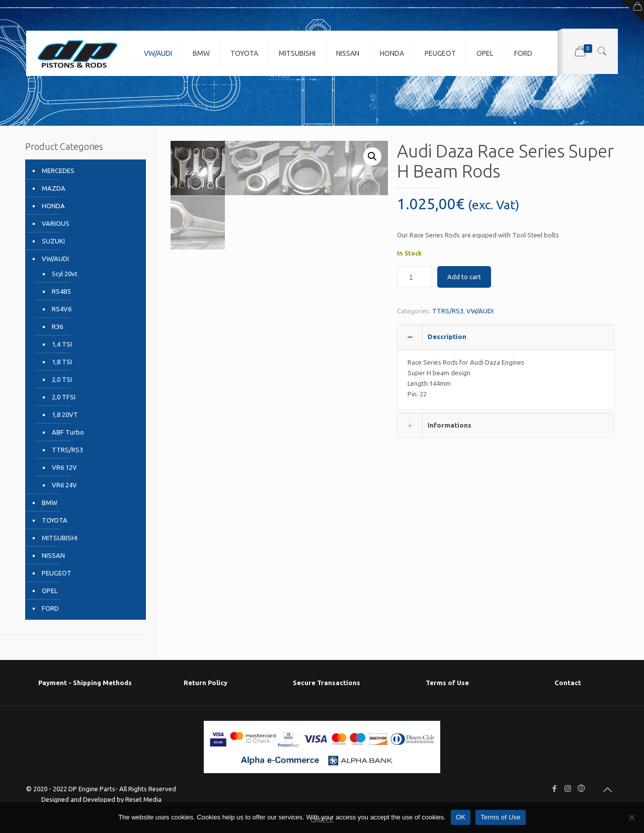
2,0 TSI (62, 379)
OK (461, 817)
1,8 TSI (62, 362)
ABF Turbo (68, 432)
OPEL (50, 591)
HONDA (53, 206)
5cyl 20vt (65, 274)
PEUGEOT (57, 573)
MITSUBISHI (60, 538)
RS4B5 (61, 291)
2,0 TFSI (64, 397)
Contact (568, 683)
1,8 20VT (65, 414)
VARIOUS (56, 223)
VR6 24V (64, 485)
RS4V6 (62, 309)
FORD (50, 608)
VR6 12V (64, 467)
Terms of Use (447, 683)
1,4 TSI (62, 344)
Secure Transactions (327, 683)
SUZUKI (53, 241)
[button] (372, 156)
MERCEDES (58, 171)
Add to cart (464, 277)
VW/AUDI (480, 311)
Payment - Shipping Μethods (85, 683)
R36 (57, 326)
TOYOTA (55, 520)
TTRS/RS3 (448, 311)
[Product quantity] (415, 277)
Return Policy (206, 683)
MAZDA (54, 188)
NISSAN (53, 555)
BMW (50, 503)
